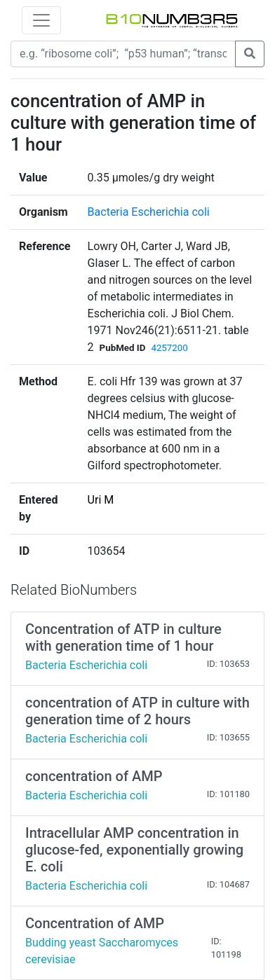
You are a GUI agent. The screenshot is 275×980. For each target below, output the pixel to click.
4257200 (169, 348)
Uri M (101, 500)
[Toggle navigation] (41, 20)
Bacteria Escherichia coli (149, 212)
